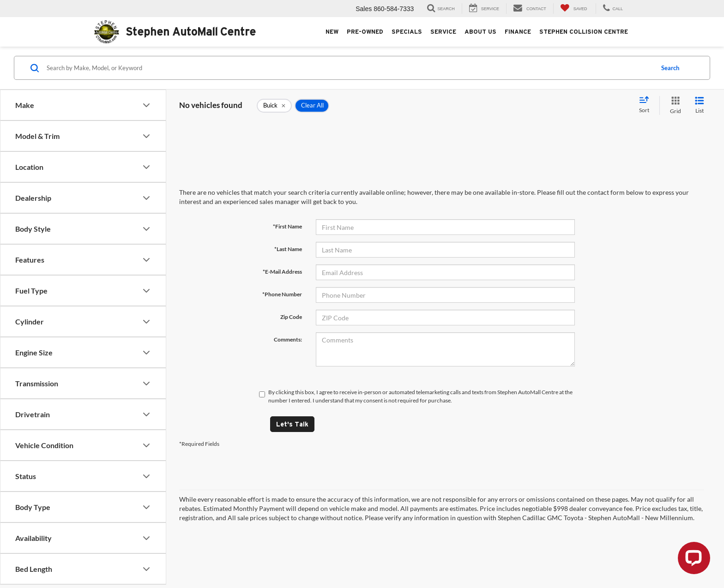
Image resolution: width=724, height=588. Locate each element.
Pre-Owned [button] (365, 32)
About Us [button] (480, 32)
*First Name (287, 226)
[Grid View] (674, 105)
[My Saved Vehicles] (574, 9)
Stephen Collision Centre (584, 32)
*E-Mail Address (282, 272)
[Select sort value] (647, 105)
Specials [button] (407, 32)
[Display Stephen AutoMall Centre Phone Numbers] (612, 9)
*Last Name (288, 249)
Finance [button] (518, 32)
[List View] (700, 105)
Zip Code (291, 317)
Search (670, 68)
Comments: (288, 339)
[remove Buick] (274, 106)
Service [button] (443, 32)
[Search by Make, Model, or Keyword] (349, 68)
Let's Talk (292, 424)
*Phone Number (282, 294)
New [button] (332, 32)
